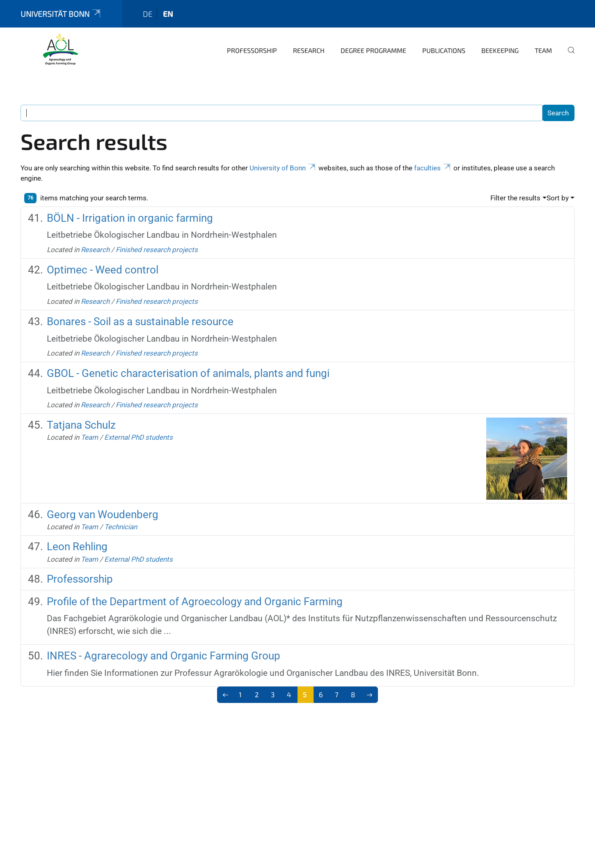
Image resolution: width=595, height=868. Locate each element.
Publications (444, 50)
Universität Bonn (61, 14)
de (148, 14)
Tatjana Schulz (81, 425)
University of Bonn (283, 168)
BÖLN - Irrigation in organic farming (130, 218)
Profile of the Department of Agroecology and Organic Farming (195, 602)
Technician (121, 527)
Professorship (252, 50)
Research (309, 50)
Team (543, 50)
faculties (433, 168)
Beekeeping (500, 50)
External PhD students (138, 437)
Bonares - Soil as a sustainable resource (140, 321)
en (168, 14)
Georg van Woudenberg (103, 514)
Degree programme (373, 50)
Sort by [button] (558, 198)
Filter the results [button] (515, 198)
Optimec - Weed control (103, 270)
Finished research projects (157, 250)
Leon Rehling (77, 547)
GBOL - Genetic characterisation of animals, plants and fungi (188, 373)
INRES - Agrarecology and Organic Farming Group (164, 656)
